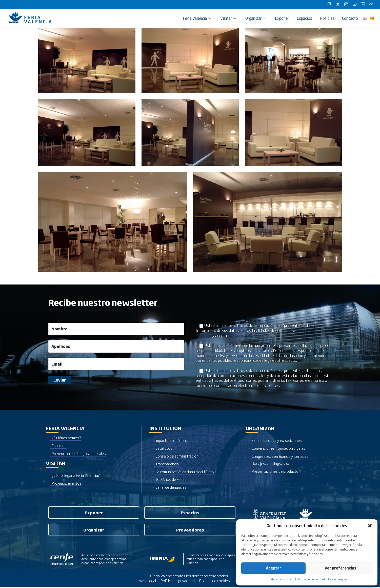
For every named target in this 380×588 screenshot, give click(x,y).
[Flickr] (371, 4)
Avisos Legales (337, 579)
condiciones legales (250, 335)
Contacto (350, 18)
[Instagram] (346, 4)
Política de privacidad (178, 582)
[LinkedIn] (363, 4)
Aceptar (274, 568)
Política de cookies (280, 579)
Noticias (327, 18)
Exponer (282, 18)
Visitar (228, 18)
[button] (370, 526)
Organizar (256, 18)
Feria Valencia (197, 18)
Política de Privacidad (310, 579)
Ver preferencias (340, 568)
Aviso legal (147, 582)
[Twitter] (338, 4)
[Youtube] (354, 4)
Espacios (304, 18)
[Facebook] (329, 4)
